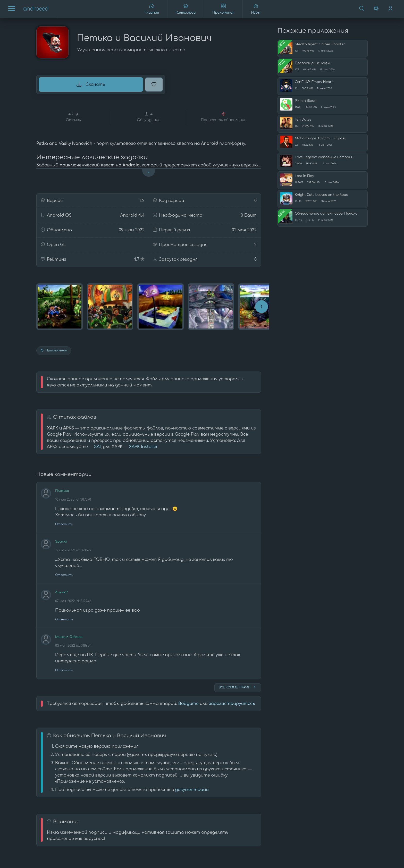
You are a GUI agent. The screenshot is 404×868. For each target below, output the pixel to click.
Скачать (91, 84)
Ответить (64, 524)
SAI (97, 447)
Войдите (188, 704)
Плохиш (62, 491)
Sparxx (61, 542)
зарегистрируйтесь (232, 704)
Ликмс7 (62, 592)
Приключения (54, 351)
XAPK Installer (143, 447)
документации (192, 790)
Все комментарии (238, 687)
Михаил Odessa (69, 637)
